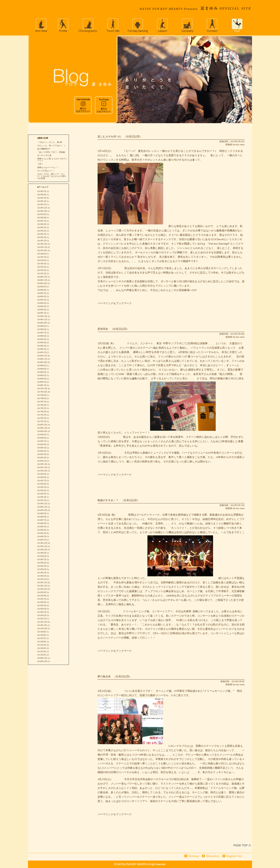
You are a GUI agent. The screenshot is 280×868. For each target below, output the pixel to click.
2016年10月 (42, 431)
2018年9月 (42, 366)
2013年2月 (42, 576)
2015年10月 (42, 471)
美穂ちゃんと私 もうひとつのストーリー (52, 160)
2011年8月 (42, 635)
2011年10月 (42, 628)
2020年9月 (42, 287)
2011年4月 (42, 648)
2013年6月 (42, 563)
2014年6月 (42, 523)
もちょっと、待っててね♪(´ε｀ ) (51, 146)
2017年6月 (42, 405)
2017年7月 (42, 402)
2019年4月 (42, 343)
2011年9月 (42, 632)
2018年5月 (42, 375)
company (188, 25)
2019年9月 (42, 326)
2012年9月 (42, 592)
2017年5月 (42, 408)
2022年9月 (42, 214)
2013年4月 (42, 569)
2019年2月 (42, 349)
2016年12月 (42, 425)
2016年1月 (42, 461)
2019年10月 (42, 323)
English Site (234, 856)
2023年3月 (42, 198)
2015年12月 (42, 464)
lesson (163, 25)
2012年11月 (42, 586)
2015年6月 (42, 484)
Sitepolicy (213, 856)
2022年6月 (42, 224)
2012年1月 (42, 619)
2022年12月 (42, 208)
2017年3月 (42, 415)
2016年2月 (42, 458)
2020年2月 (42, 310)
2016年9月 (42, 435)
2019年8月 (42, 329)
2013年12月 (42, 543)
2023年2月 (42, 201)
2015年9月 (42, 474)
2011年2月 (42, 655)
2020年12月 (42, 277)
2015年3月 (42, 494)
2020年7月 (42, 293)
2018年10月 (42, 362)
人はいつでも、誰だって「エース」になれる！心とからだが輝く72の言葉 (52, 176)
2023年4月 (42, 195)
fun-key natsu (239, 145)
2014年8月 (42, 517)
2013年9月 (42, 553)
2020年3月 (42, 306)
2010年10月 (42, 661)
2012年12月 (42, 582)
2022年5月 (42, 227)
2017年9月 (42, 395)
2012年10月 (42, 589)
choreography (88, 25)
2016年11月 (42, 428)
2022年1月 (42, 241)
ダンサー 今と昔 (44, 155)
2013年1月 (42, 579)
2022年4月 (42, 231)
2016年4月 (42, 451)
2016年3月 (42, 454)
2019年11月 (42, 320)
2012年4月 (42, 609)
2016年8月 (42, 438)
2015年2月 (42, 497)
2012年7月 (42, 599)
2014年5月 (42, 527)
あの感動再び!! (44, 149)
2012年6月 (42, 602)
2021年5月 (42, 264)
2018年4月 (42, 379)
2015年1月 (42, 500)
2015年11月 (42, 467)
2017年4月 (42, 412)
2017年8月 (42, 398)
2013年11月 (42, 546)
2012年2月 (42, 615)
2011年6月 (42, 642)
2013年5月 (42, 566)
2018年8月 (42, 369)
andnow (41, 25)
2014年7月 (42, 520)
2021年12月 (42, 244)
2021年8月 (42, 254)
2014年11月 (42, 507)
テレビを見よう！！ (46, 171)
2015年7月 (42, 481)
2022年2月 (42, 237)
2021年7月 (42, 257)
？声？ (40, 164)
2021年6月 (42, 260)
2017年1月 (42, 421)
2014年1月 (42, 540)
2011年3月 (42, 651)
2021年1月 (42, 273)
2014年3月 (42, 533)
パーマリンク (105, 303)
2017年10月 (42, 392)
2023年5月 (42, 191)
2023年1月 (42, 204)
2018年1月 (42, 385)
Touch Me (113, 25)
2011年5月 (42, 645)
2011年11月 (42, 625)
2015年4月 (42, 490)
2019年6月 (42, 336)
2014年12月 (42, 504)
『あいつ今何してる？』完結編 (51, 152)
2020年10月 (42, 283)
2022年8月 (42, 218)
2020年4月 (42, 303)
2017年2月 (42, 418)
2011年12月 (42, 622)
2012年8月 (42, 596)
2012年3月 (42, 612)
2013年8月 (42, 556)
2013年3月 (42, 573)
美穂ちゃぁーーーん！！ (48, 167)
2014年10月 (42, 510)
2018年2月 (42, 382)
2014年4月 (42, 530)
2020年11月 (42, 280)
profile (63, 25)
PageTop (242, 845)
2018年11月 (42, 359)
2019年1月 (42, 352)
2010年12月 (42, 658)
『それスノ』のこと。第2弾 (50, 142)
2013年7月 (42, 559)
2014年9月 (42, 513)
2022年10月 (42, 211)
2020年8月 (42, 290)
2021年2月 (42, 270)
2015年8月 (42, 477)
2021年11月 (42, 247)
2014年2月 (42, 536)
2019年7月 (42, 333)
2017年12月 (42, 389)
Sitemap (193, 856)
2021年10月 (42, 250)
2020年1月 (42, 313)
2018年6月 (42, 372)
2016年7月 (42, 441)
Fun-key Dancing (138, 25)
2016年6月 (42, 444)
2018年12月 (42, 356)
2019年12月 (42, 316)
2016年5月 (42, 448)
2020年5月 (42, 300)
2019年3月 (42, 346)
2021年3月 (42, 267)
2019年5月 (42, 339)
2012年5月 (42, 605)
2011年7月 (42, 638)
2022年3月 (42, 234)
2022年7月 (42, 221)
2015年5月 (42, 487)
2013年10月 (42, 550)
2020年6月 (42, 296)
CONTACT (213, 25)
